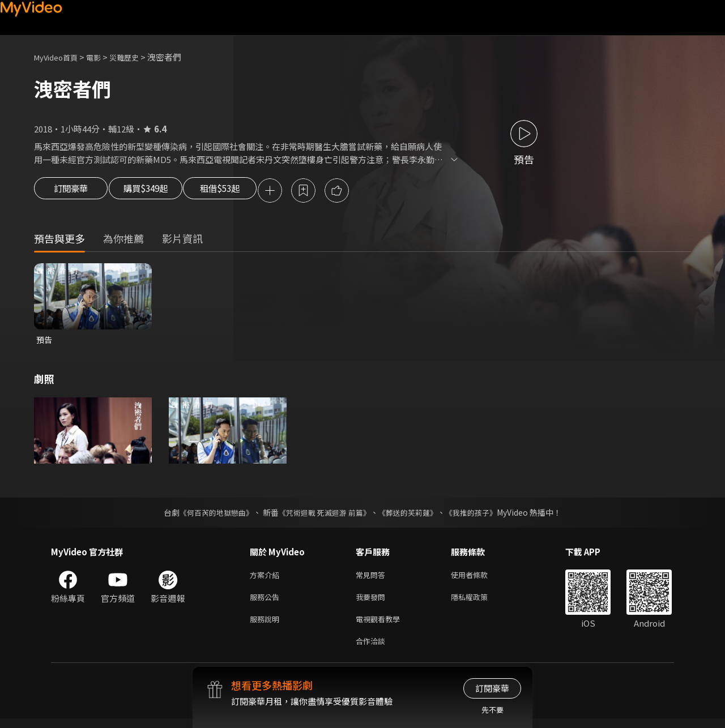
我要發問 (373, 602)
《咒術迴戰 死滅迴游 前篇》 (323, 515)
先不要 (492, 710)
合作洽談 (373, 650)
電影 (103, 57)
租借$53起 (245, 191)
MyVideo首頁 (60, 57)
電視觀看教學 (381, 626)
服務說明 (267, 626)
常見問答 (373, 578)
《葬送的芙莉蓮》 (412, 515)
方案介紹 (267, 578)
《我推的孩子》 (480, 515)
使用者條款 (479, 578)
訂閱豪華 (71, 191)
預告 (45, 342)
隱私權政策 (479, 602)
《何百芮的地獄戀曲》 (209, 515)
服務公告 (267, 602)
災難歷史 (137, 57)
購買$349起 (157, 191)
